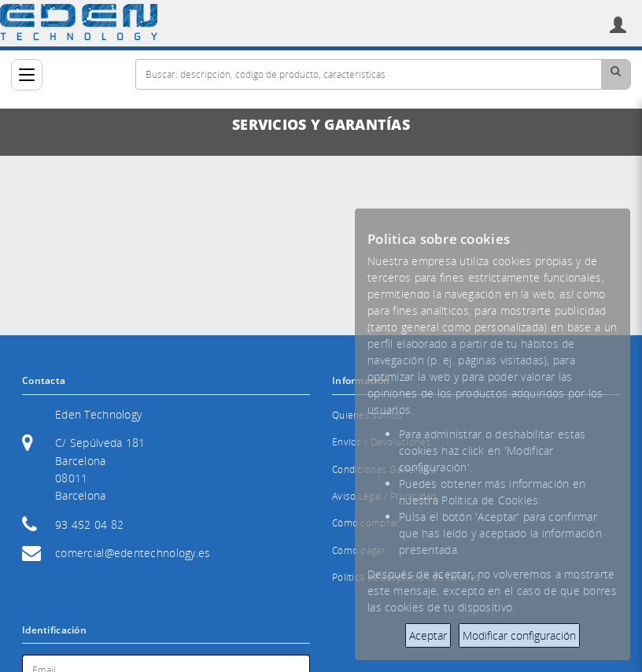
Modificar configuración (519, 635)
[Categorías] (27, 75)
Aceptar (428, 635)
